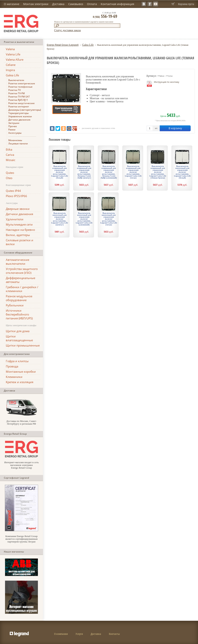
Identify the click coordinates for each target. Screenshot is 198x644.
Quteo (10, 173)
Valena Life (13, 54)
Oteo (9, 178)
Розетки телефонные (20, 87)
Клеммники (14, 377)
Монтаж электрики (36, 4)
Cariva (10, 155)
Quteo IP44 (13, 191)
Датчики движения (19, 120)
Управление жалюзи (20, 116)
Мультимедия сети (19, 224)
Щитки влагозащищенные (19, 338)
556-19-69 (105, 16)
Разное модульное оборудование (19, 298)
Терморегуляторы (18, 113)
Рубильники (15, 305)
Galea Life (12, 75)
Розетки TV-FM (17, 93)
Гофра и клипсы (17, 361)
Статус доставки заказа (67, 30)
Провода (12, 366)
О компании (61, 634)
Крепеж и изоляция (20, 382)
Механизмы (15, 140)
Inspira (10, 70)
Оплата (92, 4)
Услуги (79, 634)
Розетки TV (15, 90)
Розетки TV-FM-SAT (19, 97)
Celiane (11, 65)
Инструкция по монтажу (167, 82)
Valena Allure (15, 59)
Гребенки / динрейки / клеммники (22, 289)
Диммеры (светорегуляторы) (25, 110)
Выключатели (16, 80)
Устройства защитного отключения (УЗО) (22, 271)
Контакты (114, 634)
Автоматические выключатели (17, 262)
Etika (9, 149)
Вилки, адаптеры (18, 235)
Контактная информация (117, 4)
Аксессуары (15, 133)
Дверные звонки (18, 209)
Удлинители (15, 219)
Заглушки (14, 123)
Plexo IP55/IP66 (16, 196)
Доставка (58, 4)
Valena (10, 49)
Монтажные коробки (21, 372)
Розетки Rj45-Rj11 (18, 100)
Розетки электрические (22, 83)
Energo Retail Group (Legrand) (63, 45)
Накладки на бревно (20, 230)
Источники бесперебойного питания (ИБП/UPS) (19, 314)
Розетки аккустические (21, 103)
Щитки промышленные (23, 345)
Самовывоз (76, 4)
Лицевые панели (18, 144)
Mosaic (11, 160)
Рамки (12, 130)
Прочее (13, 126)
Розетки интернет (19, 106)
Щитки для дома (18, 331)
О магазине (12, 4)
